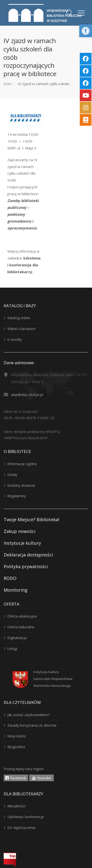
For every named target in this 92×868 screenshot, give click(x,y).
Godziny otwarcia (21, 485)
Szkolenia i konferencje (26, 817)
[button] (86, 31)
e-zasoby (15, 339)
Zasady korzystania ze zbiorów (32, 725)
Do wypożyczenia (21, 828)
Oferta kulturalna (21, 627)
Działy (12, 475)
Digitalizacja (17, 638)
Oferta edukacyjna (22, 616)
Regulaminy (17, 496)
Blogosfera (16, 747)
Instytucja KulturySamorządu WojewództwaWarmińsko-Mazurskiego (53, 679)
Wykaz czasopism (21, 329)
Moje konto (17, 736)
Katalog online (19, 318)
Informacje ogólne (22, 464)
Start (8, 84)
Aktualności (16, 806)
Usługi (12, 648)
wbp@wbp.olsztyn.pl (27, 395)
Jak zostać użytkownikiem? (28, 715)
